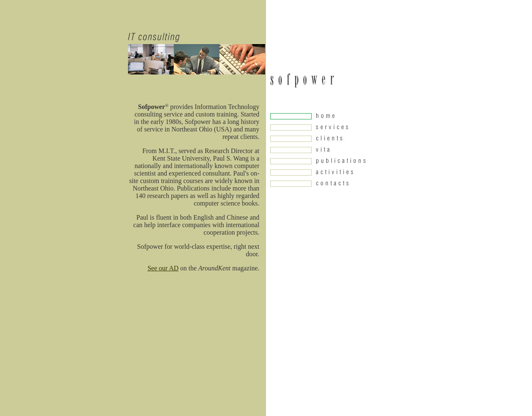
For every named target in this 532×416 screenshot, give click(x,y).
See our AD (163, 268)
